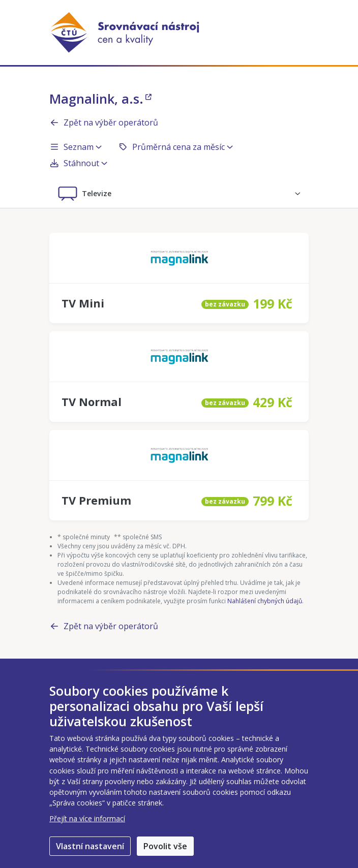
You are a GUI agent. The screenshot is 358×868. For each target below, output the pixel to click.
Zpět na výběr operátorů (104, 122)
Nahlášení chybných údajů (265, 601)
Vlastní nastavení (90, 846)
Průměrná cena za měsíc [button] (175, 147)
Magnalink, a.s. (100, 99)
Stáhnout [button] (78, 163)
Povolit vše (165, 846)
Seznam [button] (76, 147)
